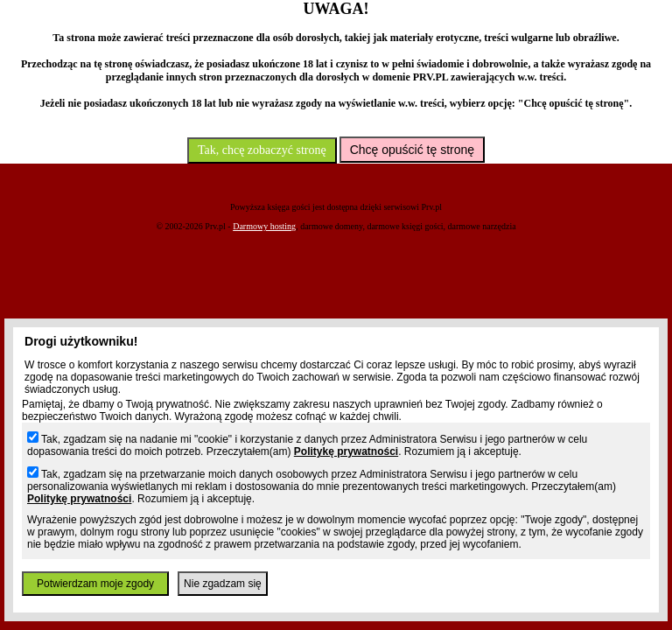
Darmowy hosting (264, 226)
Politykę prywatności (346, 451)
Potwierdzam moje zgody (95, 584)
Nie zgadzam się (223, 584)
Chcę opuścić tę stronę (412, 150)
